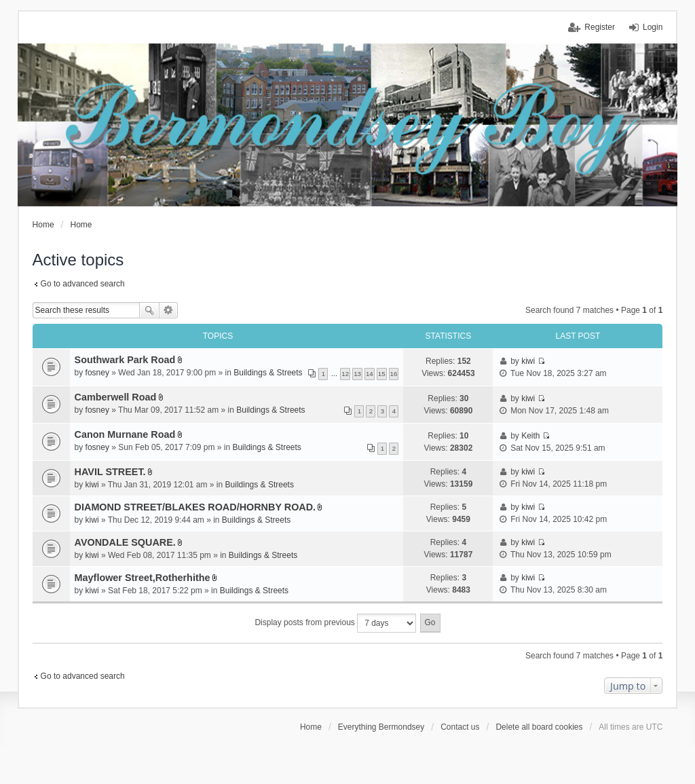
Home (311, 727)
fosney (97, 373)
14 (370, 374)
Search (149, 310)
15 (382, 374)
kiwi (528, 361)
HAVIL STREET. (110, 472)
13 (357, 374)
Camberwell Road (116, 397)
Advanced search (169, 310)
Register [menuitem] (600, 27)
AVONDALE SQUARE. (125, 542)
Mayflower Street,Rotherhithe (143, 578)
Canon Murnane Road (125, 434)
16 (394, 374)
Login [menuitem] (653, 27)
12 (345, 374)
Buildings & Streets (268, 373)
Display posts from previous (335, 623)
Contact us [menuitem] (460, 727)
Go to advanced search (83, 284)
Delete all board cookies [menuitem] (539, 727)
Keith (530, 436)
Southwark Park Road (125, 360)
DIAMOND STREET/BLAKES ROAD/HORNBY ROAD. (195, 507)
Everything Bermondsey (381, 727)
